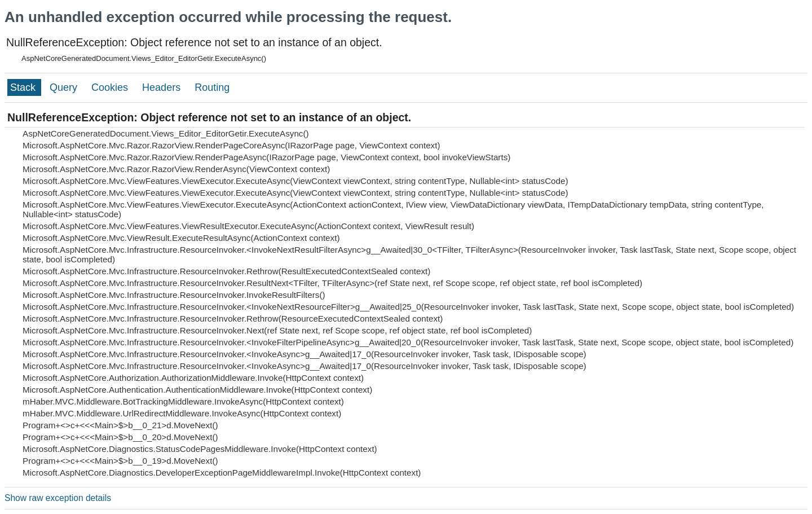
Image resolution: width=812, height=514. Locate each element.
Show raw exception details (58, 498)
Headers (163, 87)
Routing (212, 87)
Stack (24, 87)
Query (65, 87)
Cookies (111, 87)
